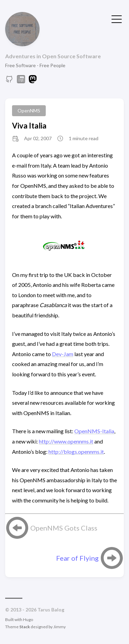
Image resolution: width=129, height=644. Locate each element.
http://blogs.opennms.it (76, 452)
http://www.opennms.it (66, 441)
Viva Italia (29, 126)
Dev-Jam (63, 354)
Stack (25, 627)
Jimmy (60, 627)
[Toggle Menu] (117, 19)
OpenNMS (29, 111)
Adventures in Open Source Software (53, 56)
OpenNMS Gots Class (64, 528)
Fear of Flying (77, 558)
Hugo (28, 619)
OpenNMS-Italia (94, 431)
